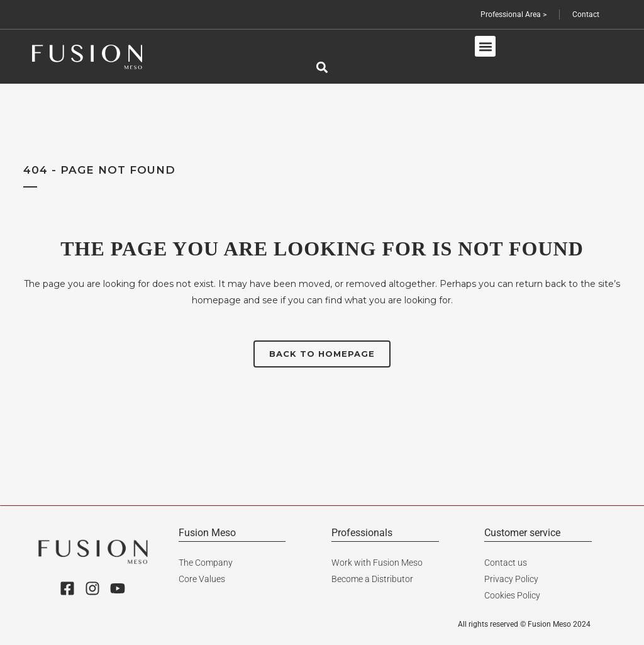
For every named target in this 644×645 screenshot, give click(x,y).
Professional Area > (514, 14)
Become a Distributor (372, 579)
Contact (586, 14)
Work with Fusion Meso (377, 563)
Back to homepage (322, 354)
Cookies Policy (512, 595)
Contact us (506, 563)
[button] (485, 46)
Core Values (202, 579)
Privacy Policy (511, 579)
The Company (206, 563)
